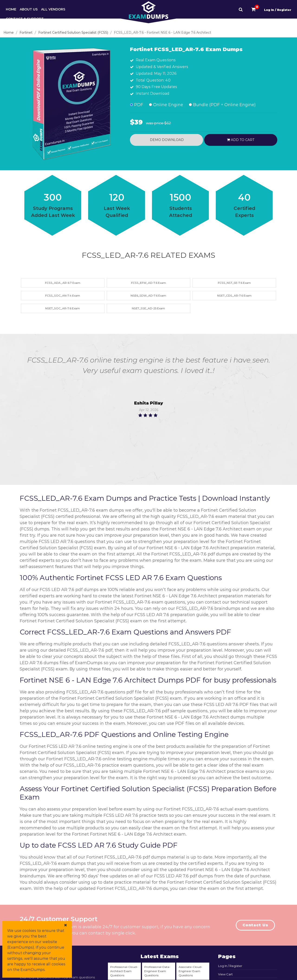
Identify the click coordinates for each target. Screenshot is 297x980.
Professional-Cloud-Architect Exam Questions (124, 971)
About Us (29, 9)
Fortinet (26, 33)
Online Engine (166, 105)
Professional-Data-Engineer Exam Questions (157, 971)
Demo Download (166, 140)
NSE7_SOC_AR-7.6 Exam (63, 308)
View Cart (225, 974)
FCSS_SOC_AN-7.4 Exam (63, 296)
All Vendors (53, 9)
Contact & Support (25, 19)
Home (11, 9)
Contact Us (255, 925)
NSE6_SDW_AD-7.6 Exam (148, 296)
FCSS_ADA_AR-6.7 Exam (63, 283)
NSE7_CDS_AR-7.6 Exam (234, 296)
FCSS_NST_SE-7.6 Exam (234, 283)
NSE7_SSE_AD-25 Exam (148, 308)
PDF (137, 105)
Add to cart (241, 140)
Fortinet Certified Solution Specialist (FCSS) (73, 33)
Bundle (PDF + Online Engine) (222, 105)
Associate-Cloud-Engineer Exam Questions (190, 971)
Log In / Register (278, 10)
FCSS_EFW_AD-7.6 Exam (148, 283)
